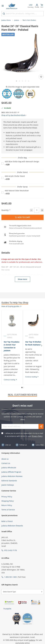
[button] (22, 54)
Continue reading (10, 380)
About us (5, 459)
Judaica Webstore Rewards (12, 526)
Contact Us (6, 463)
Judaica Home (6, 20)
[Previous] (3, 345)
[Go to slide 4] (25, 81)
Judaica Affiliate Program (11, 472)
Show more (22, 279)
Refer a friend (7, 521)
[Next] (42, 345)
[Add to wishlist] (41, 77)
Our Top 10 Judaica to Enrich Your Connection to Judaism (12, 346)
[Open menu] (3, 6)
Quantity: (6, 210)
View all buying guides (12, 306)
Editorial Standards (9, 481)
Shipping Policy (8, 501)
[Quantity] (37, 210)
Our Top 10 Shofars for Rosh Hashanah (33, 343)
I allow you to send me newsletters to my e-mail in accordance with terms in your (24, 435)
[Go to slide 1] (16, 81)
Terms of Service (8, 510)
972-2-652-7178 (10, 550)
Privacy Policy (37, 436)
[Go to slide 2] (19, 81)
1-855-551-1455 (10, 577)
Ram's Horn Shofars (29, 20)
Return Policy (7, 505)
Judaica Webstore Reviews (12, 476)
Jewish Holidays (8, 485)
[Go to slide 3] (22, 81)
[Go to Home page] (12, 6)
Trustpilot (7, 609)
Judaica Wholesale (9, 468)
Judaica (17, 20)
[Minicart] (42, 6)
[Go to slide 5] (28, 81)
